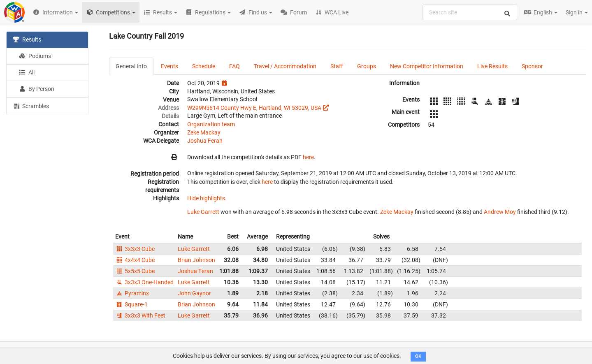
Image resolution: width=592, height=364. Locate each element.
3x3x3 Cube (135, 249)
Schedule (204, 66)
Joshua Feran (205, 141)
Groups (367, 66)
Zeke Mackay (204, 132)
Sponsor (532, 66)
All (27, 72)
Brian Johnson (196, 260)
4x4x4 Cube (135, 260)
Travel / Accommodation (285, 66)
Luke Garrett (203, 212)
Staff (337, 66)
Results (27, 39)
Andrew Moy (500, 212)
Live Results (492, 66)
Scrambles (31, 106)
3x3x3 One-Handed (144, 282)
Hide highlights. (207, 198)
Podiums (35, 56)
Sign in (577, 12)
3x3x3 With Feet (140, 315)
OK (418, 356)
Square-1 (131, 304)
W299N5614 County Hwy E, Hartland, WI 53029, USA (254, 108)
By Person (37, 89)
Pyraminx (132, 293)
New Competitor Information (427, 66)
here (308, 157)
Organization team (211, 124)
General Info (131, 66)
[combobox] (470, 12)
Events (169, 66)
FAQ (234, 66)
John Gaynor (194, 293)
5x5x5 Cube (135, 271)
